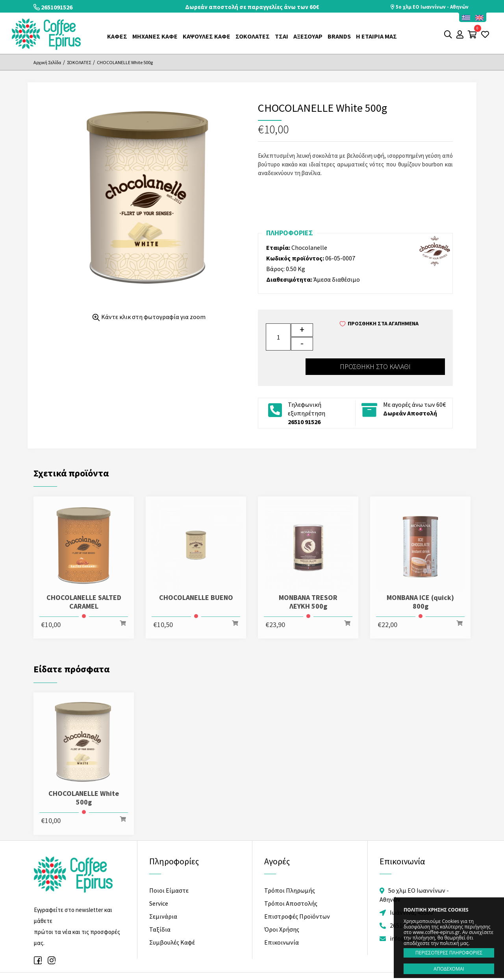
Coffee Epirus (46, 34)
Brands (339, 36)
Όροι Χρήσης (282, 903)
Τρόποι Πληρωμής (290, 864)
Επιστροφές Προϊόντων (297, 890)
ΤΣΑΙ (282, 36)
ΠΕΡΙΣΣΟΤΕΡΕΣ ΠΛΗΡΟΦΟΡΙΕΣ (449, 953)
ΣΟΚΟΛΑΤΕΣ (253, 36)
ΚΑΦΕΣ (117, 36)
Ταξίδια (160, 903)
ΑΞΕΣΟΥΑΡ (308, 36)
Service (159, 877)
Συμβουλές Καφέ (172, 916)
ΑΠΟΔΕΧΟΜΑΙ (449, 969)
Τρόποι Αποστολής (291, 877)
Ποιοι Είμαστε (169, 864)
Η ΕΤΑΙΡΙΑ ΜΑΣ (376, 36)
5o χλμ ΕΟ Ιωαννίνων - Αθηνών (429, 7)
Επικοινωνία (282, 916)
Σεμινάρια (163, 890)
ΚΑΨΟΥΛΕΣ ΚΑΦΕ (207, 36)
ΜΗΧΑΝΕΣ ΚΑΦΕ (155, 36)
